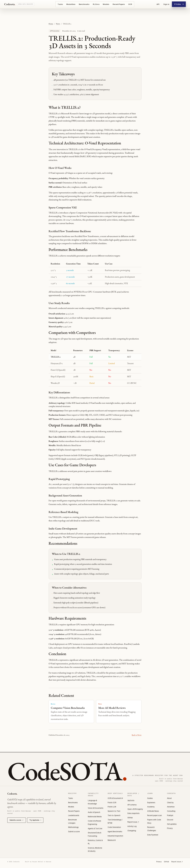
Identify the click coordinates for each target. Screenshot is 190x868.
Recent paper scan (155, 815)
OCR (130, 4)
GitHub (130, 818)
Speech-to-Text (114, 811)
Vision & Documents (96, 808)
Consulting (171, 811)
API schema (132, 805)
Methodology (73, 827)
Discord (170, 820)
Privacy (170, 828)
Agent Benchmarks (115, 831)
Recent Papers (119, 4)
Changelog (132, 831)
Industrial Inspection (115, 836)
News (58, 24)
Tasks (60, 4)
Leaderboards (74, 815)
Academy (151, 807)
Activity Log (132, 826)
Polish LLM (112, 807)
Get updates (172, 824)
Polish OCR (112, 802)
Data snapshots (133, 813)
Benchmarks (84, 4)
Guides (150, 798)
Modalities (71, 4)
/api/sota (131, 800)
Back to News (137, 735)
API (158, 4)
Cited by (170, 802)
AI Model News (153, 811)
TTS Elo (179, 4)
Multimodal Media (95, 817)
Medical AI (112, 840)
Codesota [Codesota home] (10, 4)
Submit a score (17, 820)
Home (51, 24)
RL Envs (96, 4)
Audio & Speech (94, 812)
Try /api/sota (35, 820)
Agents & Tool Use (95, 828)
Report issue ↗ (133, 822)
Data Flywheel (153, 835)
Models (106, 4)
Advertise (171, 807)
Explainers (151, 802)
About (169, 798)
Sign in (166, 4)
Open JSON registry (135, 809)
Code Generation (114, 827)
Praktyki (170, 815)
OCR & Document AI (115, 798)
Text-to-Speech (114, 815)
